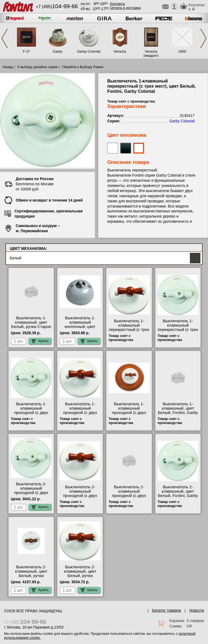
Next (203, 38)
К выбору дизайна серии (38, 67)
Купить (40, 341)
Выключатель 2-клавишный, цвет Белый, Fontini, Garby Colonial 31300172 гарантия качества (178, 496)
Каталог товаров (166, 610)
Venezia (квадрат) (151, 53)
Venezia (120, 51)
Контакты (118, 4)
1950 (182, 51)
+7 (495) (57, 7)
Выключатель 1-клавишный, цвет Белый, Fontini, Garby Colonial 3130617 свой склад (178, 413)
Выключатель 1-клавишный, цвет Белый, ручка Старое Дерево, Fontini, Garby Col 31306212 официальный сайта (31, 329)
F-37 (26, 51)
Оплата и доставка (125, 8)
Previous (5, 38)
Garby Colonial (89, 51)
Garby (58, 51)
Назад (8, 67)
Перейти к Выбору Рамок (83, 67)
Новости (197, 610)
